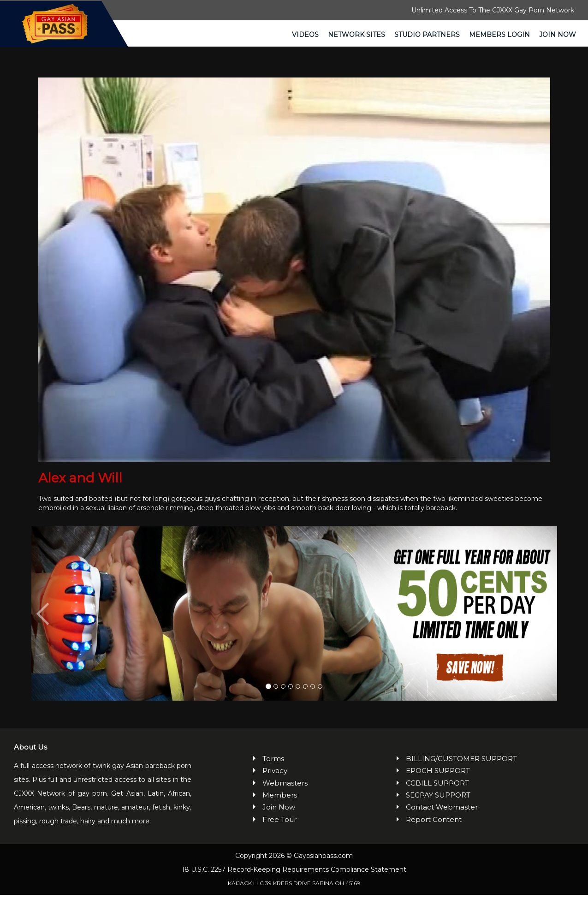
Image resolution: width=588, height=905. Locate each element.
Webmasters (285, 793)
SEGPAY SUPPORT (438, 805)
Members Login (499, 35)
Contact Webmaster (442, 817)
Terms (273, 769)
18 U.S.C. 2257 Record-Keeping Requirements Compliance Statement (294, 880)
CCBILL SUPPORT (437, 793)
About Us (30, 757)
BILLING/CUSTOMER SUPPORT (461, 769)
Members (280, 805)
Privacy (275, 781)
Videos (305, 35)
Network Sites (356, 35)
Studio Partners (427, 35)
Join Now (558, 35)
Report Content (434, 830)
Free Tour (279, 830)
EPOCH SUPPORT (438, 781)
